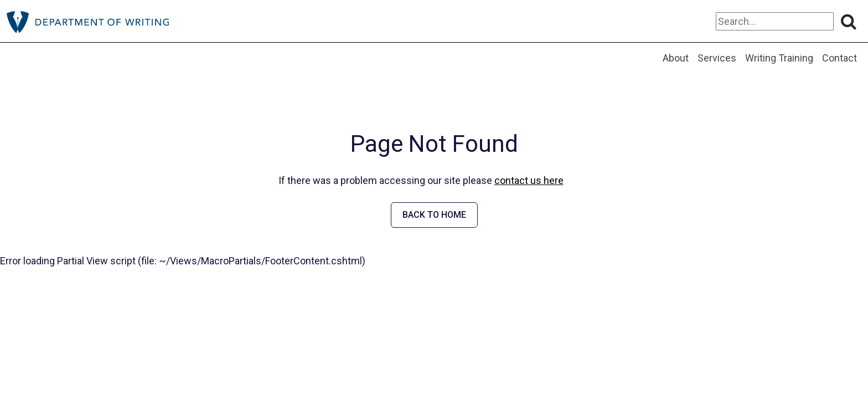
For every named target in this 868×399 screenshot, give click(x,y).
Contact (839, 58)
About (676, 58)
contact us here (529, 180)
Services (717, 58)
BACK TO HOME (434, 215)
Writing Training (779, 58)
